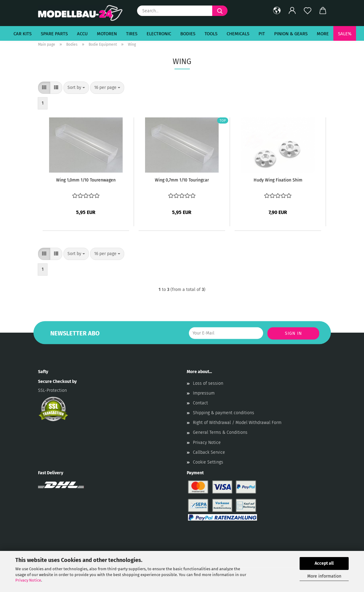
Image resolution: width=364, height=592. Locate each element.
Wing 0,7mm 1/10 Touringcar (182, 180)
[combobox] (76, 88)
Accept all (324, 563)
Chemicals (238, 34)
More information (324, 576)
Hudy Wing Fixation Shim (278, 180)
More (323, 34)
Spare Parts (54, 34)
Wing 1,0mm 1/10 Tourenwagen (86, 180)
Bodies (188, 34)
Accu (82, 34)
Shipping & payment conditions (224, 413)
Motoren (107, 34)
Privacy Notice (28, 580)
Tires (132, 34)
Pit (262, 34)
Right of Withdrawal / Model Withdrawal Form (237, 423)
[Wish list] (308, 11)
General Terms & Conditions (220, 432)
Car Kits (23, 34)
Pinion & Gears (291, 34)
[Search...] (220, 11)
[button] (277, 11)
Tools (211, 34)
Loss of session (208, 383)
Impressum (204, 393)
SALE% (345, 34)
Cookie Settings (208, 462)
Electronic (159, 34)
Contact (200, 403)
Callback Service (209, 452)
